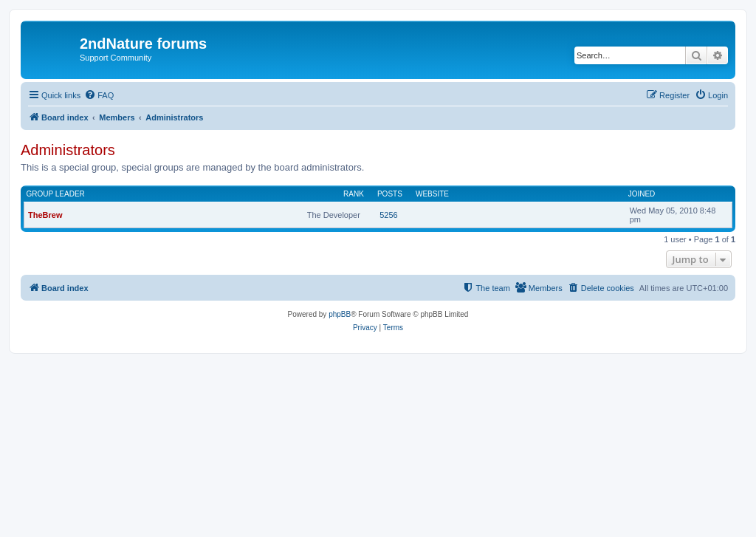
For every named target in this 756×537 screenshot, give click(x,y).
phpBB (340, 314)
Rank (354, 194)
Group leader (56, 194)
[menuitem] (99, 95)
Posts (390, 194)
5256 (388, 215)
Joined (642, 194)
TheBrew (45, 215)
